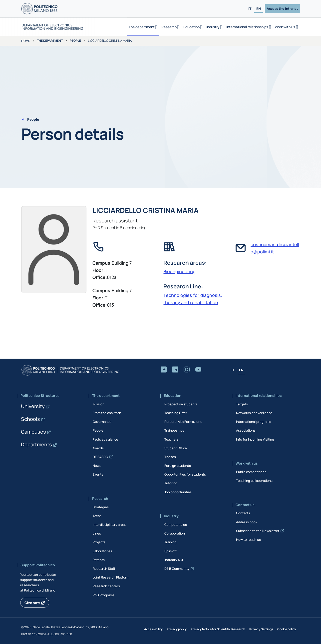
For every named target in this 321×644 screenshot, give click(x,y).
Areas (97, 516)
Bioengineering (179, 271)
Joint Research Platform (111, 577)
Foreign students (178, 466)
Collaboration (175, 533)
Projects (99, 542)
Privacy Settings (261, 629)
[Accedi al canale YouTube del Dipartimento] (198, 370)
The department (50, 41)
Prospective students (181, 404)
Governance (102, 422)
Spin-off (170, 551)
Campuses (33, 432)
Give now (32, 603)
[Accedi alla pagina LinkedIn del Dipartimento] (175, 370)
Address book (247, 522)
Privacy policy (177, 629)
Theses (170, 457)
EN (259, 9)
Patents (99, 560)
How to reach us (248, 540)
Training (170, 542)
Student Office (176, 448)
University (33, 406)
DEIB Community (177, 569)
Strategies (101, 507)
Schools (30, 419)
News (97, 466)
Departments (36, 444)
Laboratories (102, 551)
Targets (242, 404)
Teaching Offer (176, 413)
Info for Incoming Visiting (255, 439)
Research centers (106, 586)
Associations (246, 430)
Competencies (176, 525)
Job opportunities (178, 492)
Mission (99, 404)
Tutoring (171, 483)
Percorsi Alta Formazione (183, 422)
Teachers (171, 439)
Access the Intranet (282, 8)
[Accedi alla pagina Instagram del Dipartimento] (187, 370)
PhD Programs (104, 595)
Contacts (243, 513)
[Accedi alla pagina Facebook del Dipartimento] (164, 370)
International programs (254, 422)
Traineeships (174, 430)
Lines (97, 533)
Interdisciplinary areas (110, 525)
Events (98, 474)
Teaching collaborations (254, 481)
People (75, 41)
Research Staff (104, 569)
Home (26, 41)
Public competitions (251, 472)
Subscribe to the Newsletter (258, 531)
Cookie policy (287, 629)
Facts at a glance (105, 439)
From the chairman (107, 413)
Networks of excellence (254, 413)
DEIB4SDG (100, 457)
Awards (98, 448)
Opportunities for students (185, 474)
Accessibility (153, 629)
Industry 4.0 (174, 560)
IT (250, 9)
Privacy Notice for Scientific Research (218, 629)
